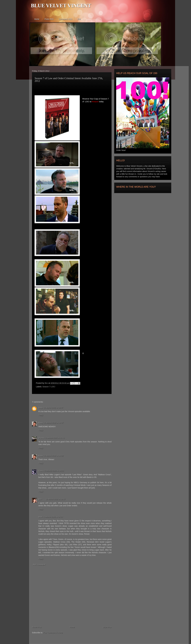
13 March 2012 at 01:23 (53, 517)
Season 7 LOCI (49, 387)
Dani (40, 517)
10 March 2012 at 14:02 (54, 456)
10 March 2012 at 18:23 (54, 471)
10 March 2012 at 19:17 (56, 499)
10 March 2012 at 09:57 (53, 408)
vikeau (41, 438)
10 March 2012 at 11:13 (55, 438)
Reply (41, 415)
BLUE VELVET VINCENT (61, 6)
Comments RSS (66, 19)
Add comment (39, 565)
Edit (79, 19)
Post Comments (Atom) (53, 633)
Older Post (107, 627)
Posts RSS (49, 19)
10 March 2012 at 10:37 (54, 423)
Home (37, 19)
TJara (41, 471)
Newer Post (37, 627)
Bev (47, 383)
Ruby (41, 423)
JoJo (41, 408)
